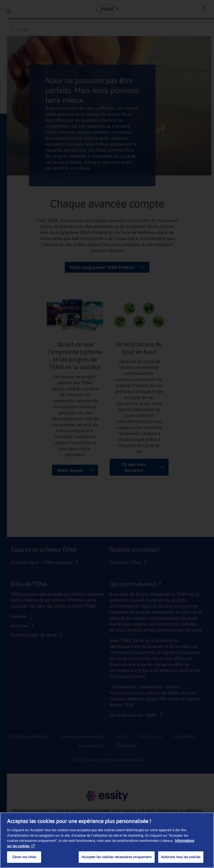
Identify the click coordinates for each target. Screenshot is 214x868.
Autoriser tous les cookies (181, 857)
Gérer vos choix (24, 857)
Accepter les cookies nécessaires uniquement (117, 857)
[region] (107, 840)
